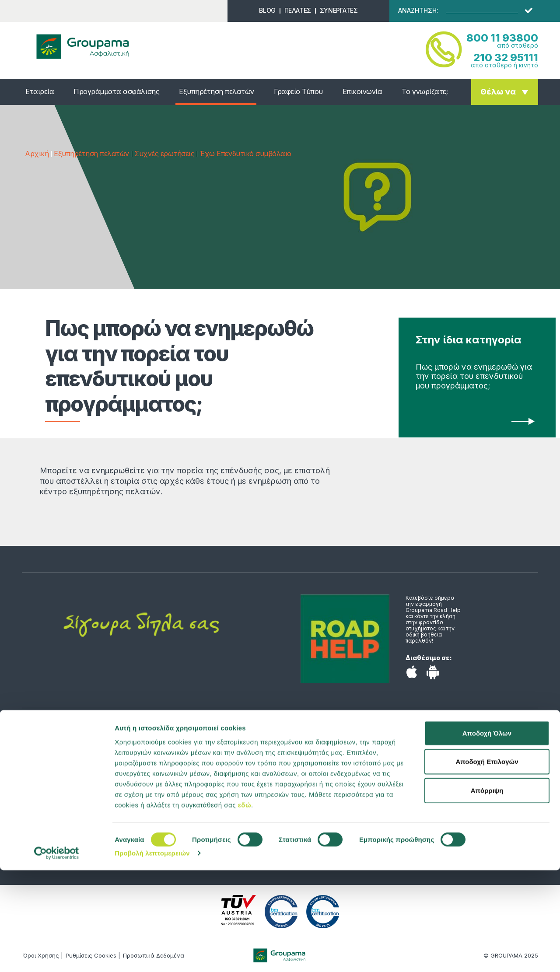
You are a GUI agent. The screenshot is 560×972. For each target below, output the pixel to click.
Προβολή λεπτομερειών (152, 955)
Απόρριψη (487, 892)
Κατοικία (42, 785)
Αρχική (37, 154)
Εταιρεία (40, 91)
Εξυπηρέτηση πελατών (217, 91)
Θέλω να (498, 92)
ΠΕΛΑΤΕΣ (298, 10)
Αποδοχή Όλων (487, 834)
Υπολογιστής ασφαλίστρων (206, 785)
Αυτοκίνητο (47, 772)
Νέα (165, 759)
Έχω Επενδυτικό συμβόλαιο (245, 154)
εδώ (245, 906)
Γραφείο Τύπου (298, 91)
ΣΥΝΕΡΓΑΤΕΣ (339, 10)
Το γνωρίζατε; (425, 91)
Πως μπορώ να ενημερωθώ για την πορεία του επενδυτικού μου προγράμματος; (474, 376)
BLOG (267, 10)
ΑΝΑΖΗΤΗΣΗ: (418, 10)
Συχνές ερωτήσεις (164, 154)
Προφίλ (171, 772)
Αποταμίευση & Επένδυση (70, 798)
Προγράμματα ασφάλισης (116, 91)
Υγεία (36, 759)
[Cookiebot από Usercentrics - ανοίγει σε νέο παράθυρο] (57, 955)
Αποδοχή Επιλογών (487, 863)
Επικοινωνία (362, 91)
